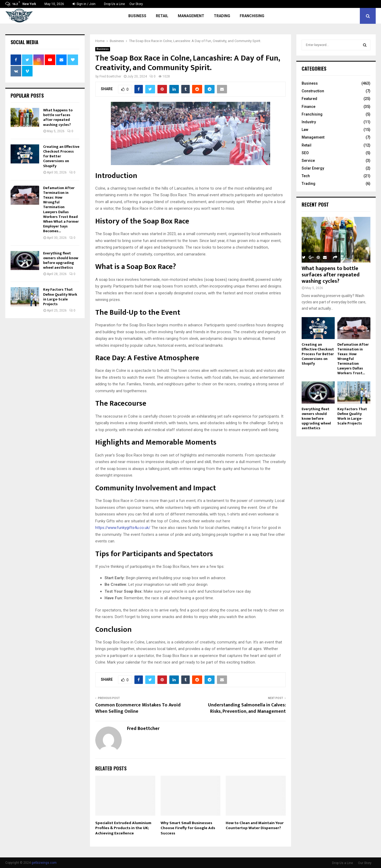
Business (137, 16)
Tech (306, 176)
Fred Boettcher (110, 76)
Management (191, 16)
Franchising (252, 16)
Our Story (136, 4)
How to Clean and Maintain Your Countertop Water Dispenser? (255, 826)
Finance (309, 107)
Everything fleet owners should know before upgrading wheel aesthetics (61, 261)
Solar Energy (313, 168)
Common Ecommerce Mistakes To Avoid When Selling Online (138, 708)
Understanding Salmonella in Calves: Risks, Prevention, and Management (247, 708)
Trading (222, 16)
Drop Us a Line (114, 4)
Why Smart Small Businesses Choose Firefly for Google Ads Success (188, 828)
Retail (162, 16)
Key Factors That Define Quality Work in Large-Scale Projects (60, 297)
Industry (309, 122)
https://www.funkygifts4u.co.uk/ (123, 528)
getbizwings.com (44, 863)
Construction (313, 91)
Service (308, 161)
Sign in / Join (84, 4)
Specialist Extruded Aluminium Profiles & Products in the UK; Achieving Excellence (123, 828)
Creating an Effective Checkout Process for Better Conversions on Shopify (318, 354)
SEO (305, 153)
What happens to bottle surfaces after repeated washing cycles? (58, 117)
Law (305, 130)
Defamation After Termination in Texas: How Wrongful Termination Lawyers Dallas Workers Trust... (353, 359)
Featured (309, 99)
